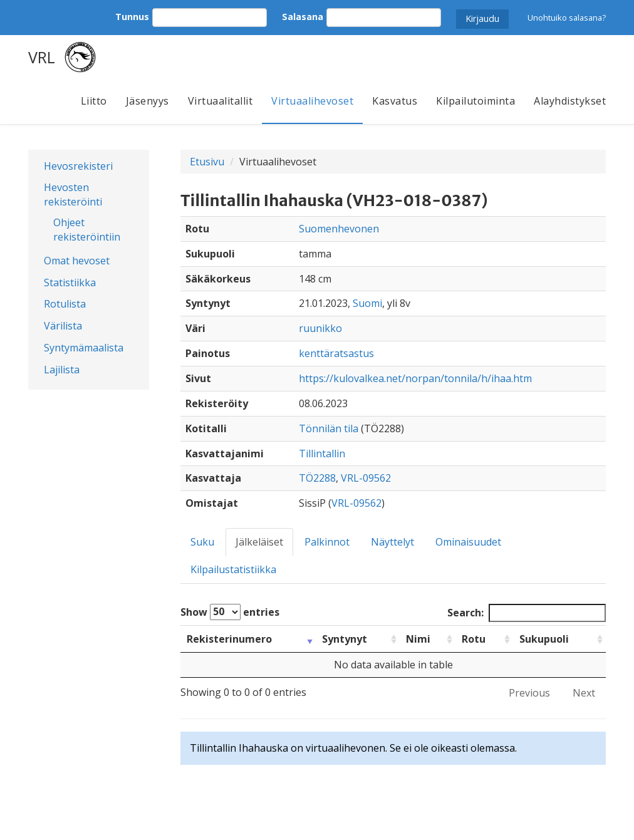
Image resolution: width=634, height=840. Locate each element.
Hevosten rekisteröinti (73, 194)
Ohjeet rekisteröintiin (87, 230)
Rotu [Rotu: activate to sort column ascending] (474, 639)
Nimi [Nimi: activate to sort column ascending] (418, 639)
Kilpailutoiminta (476, 101)
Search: (527, 613)
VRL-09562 (366, 478)
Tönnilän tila (329, 428)
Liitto (94, 101)
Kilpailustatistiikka (233, 569)
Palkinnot (327, 542)
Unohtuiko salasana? (567, 18)
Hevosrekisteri (78, 166)
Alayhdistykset (570, 101)
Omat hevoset (77, 261)
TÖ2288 (317, 478)
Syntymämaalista (84, 348)
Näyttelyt (392, 542)
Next (584, 693)
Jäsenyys (148, 101)
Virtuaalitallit (221, 101)
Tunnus (132, 17)
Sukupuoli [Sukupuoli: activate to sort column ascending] (544, 639)
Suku (202, 542)
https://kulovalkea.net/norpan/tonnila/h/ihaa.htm (415, 378)
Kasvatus (395, 101)
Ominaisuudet (468, 542)
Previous (529, 693)
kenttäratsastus (336, 353)
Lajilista (62, 370)
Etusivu (207, 162)
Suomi (367, 303)
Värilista (63, 326)
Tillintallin (322, 454)
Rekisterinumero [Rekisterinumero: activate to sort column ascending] (229, 639)
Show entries (230, 612)
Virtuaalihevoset (312, 101)
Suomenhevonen (339, 229)
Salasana (303, 17)
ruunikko (320, 328)
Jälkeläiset (259, 542)
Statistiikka (70, 283)
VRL (42, 57)
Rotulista (65, 304)
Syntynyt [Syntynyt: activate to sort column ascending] (345, 639)
